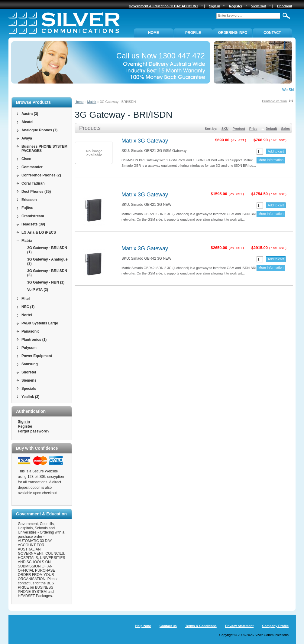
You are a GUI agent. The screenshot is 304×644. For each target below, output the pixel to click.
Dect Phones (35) (36, 192)
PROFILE (193, 33)
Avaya (27, 138)
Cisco (26, 159)
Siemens (29, 380)
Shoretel (29, 372)
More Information (271, 160)
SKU (225, 129)
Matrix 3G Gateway (145, 141)
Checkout (285, 6)
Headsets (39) (33, 224)
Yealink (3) (30, 397)
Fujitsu (27, 208)
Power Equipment (37, 356)
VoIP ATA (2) (38, 290)
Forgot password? (34, 431)
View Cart (259, 6)
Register (25, 426)
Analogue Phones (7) (39, 130)
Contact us (168, 626)
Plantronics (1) (34, 340)
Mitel (26, 299)
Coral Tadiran (33, 183)
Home (79, 102)
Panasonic (31, 331)
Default (271, 129)
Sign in (24, 422)
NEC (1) (28, 307)
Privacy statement (239, 626)
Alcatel (27, 122)
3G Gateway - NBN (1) (46, 282)
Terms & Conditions (201, 626)
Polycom (29, 348)
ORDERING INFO (233, 33)
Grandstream (33, 216)
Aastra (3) (30, 114)
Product (239, 129)
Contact (272, 33)
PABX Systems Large (40, 323)
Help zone (143, 626)
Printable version (274, 101)
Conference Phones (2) (41, 175)
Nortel (27, 315)
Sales (285, 129)
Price (253, 129)
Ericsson (29, 200)
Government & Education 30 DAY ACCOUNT (163, 6)
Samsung (30, 364)
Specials (29, 389)
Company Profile (275, 626)
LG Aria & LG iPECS (39, 232)
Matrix (92, 102)
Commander (32, 167)
